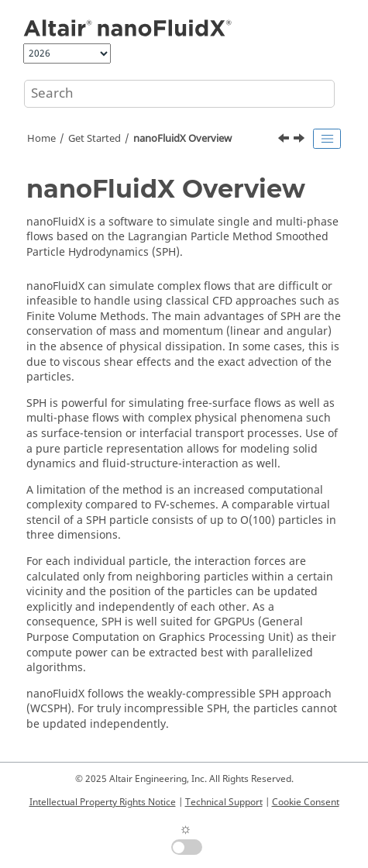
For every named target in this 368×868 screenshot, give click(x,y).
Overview (182, 139)
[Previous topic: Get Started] (285, 140)
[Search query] (179, 94)
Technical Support (224, 802)
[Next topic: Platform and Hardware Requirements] (301, 140)
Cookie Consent (306, 802)
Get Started (95, 139)
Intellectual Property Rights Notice (103, 802)
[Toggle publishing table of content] (327, 139)
